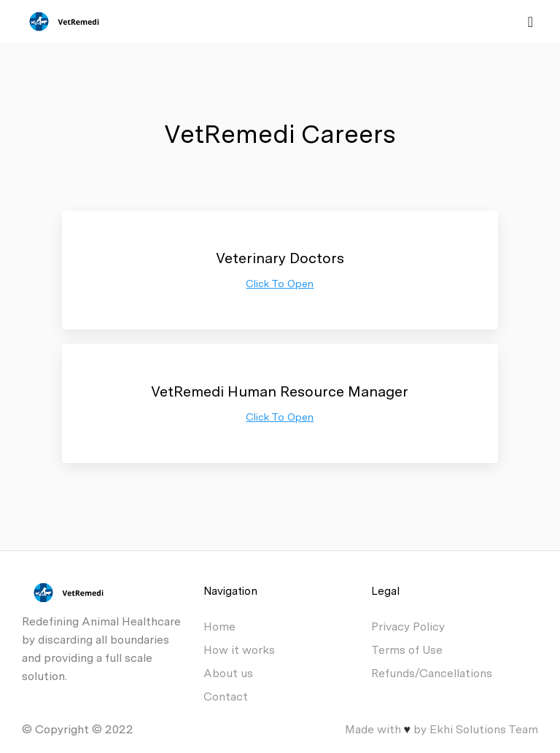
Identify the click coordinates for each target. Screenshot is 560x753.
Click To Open (280, 284)
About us (228, 673)
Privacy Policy (408, 627)
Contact (226, 697)
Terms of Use (407, 650)
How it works (239, 650)
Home (219, 627)
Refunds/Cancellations (432, 673)
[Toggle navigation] (530, 22)
